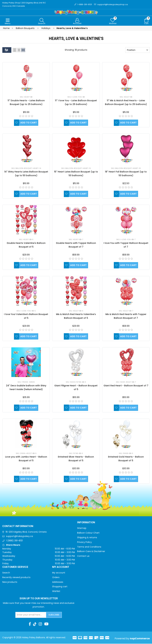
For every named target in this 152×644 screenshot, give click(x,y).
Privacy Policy (84, 542)
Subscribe (54, 615)
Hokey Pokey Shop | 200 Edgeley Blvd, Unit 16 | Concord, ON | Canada (25, 5)
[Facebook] (30, 624)
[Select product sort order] (137, 50)
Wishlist (56, 592)
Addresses (58, 582)
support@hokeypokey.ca (19, 537)
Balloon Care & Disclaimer (91, 552)
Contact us (83, 556)
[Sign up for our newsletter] (31, 615)
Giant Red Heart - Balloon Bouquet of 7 (126, 386)
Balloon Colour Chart (88, 533)
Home (6, 29)
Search (6, 573)
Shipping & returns (87, 538)
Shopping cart (60, 587)
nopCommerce (140, 639)
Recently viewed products (16, 578)
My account (59, 573)
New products (10, 582)
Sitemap (82, 529)
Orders (56, 578)
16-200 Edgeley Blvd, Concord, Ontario (26, 532)
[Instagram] (40, 624)
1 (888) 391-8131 (14, 541)
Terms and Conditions (89, 547)
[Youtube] (46, 624)
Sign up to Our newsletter (39, 599)
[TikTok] (35, 624)
